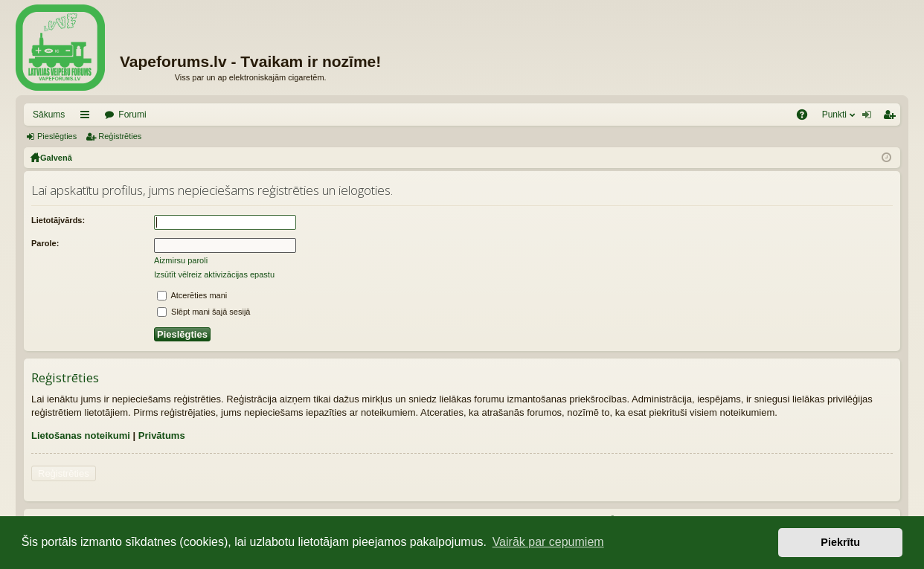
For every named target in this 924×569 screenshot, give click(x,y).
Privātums (162, 435)
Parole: (45, 243)
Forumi (132, 115)
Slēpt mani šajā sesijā (203, 312)
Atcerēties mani (192, 295)
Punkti (834, 115)
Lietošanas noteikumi (81, 435)
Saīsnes (88, 118)
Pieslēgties (57, 136)
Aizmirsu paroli (181, 260)
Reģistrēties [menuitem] (892, 118)
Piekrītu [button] (840, 542)
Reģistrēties (120, 136)
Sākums (49, 115)
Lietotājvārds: (58, 220)
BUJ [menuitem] (807, 118)
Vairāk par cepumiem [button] (548, 542)
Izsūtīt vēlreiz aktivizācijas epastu (214, 274)
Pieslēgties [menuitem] (870, 118)
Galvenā (56, 158)
